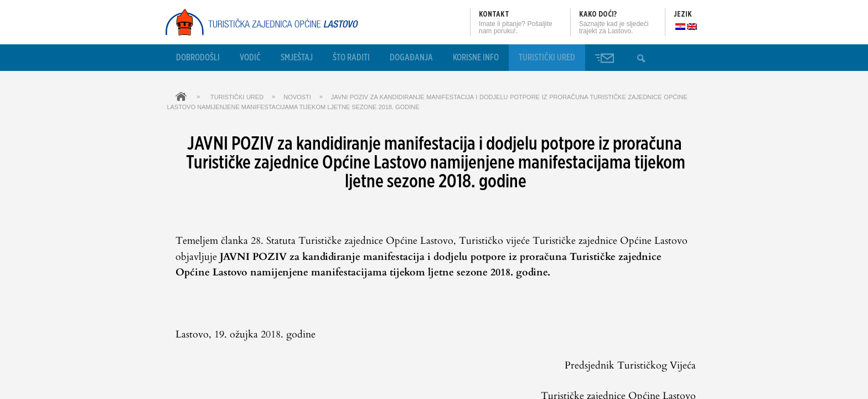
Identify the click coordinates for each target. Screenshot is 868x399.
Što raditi (351, 58)
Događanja (411, 58)
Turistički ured (547, 58)
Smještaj (297, 58)
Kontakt (494, 14)
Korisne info (476, 58)
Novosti (297, 97)
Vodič (250, 58)
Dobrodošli (198, 58)
